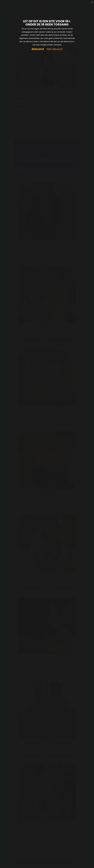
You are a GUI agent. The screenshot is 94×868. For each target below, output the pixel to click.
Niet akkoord (54, 49)
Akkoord (38, 49)
